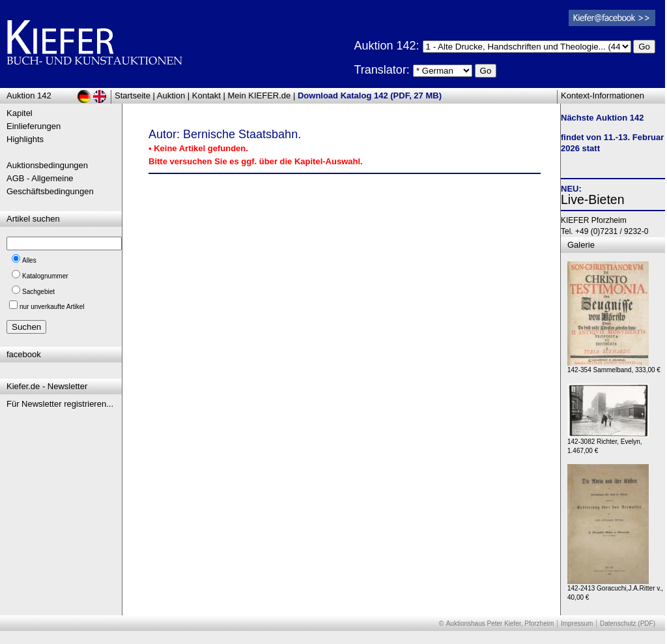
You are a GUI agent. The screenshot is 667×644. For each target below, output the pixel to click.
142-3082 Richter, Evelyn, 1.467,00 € (608, 443)
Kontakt (206, 95)
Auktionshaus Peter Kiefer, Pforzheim (500, 623)
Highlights (25, 139)
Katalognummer (45, 276)
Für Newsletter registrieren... (60, 404)
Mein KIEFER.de (260, 95)
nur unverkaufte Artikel (52, 307)
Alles (29, 260)
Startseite (133, 95)
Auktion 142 (29, 95)
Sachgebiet (38, 292)
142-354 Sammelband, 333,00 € (614, 367)
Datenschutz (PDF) (628, 623)
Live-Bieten (593, 199)
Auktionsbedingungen (47, 165)
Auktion (171, 95)
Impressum (577, 623)
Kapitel (20, 113)
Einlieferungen (34, 126)
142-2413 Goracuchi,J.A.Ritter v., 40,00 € (615, 590)
